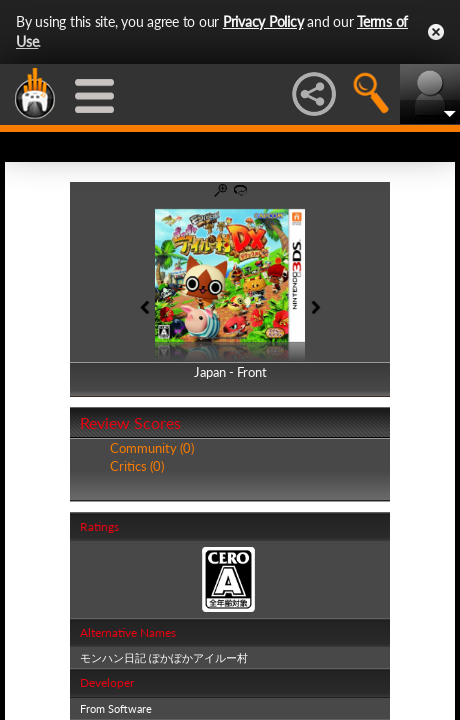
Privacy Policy (263, 21)
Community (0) (152, 448)
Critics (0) (137, 466)
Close (436, 32)
